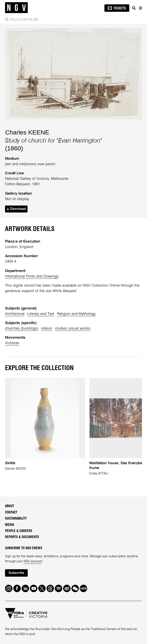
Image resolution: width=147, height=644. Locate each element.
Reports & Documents (22, 537)
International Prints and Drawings (32, 276)
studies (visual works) (73, 329)
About (10, 506)
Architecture (15, 314)
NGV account (33, 561)
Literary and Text (41, 314)
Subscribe (16, 573)
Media (10, 525)
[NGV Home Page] (16, 8)
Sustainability (16, 519)
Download (16, 209)
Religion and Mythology (76, 314)
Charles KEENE (27, 132)
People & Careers (19, 531)
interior (47, 329)
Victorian (12, 343)
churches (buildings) (22, 329)
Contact (11, 512)
